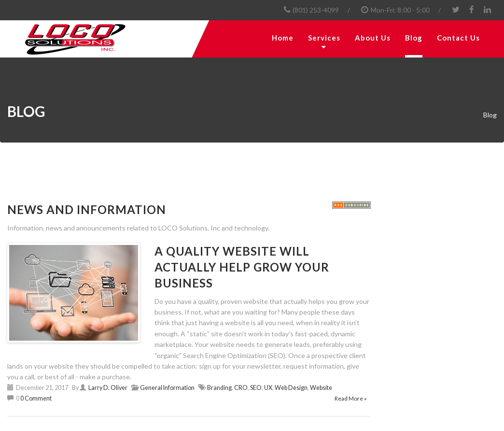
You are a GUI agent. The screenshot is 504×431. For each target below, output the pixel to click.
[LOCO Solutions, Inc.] (96, 39)
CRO (241, 388)
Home (283, 38)
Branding (219, 388)
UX (268, 388)
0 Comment (36, 398)
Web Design (291, 388)
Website (321, 388)
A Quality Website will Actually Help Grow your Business (242, 267)
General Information (167, 388)
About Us (373, 38)
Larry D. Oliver (108, 388)
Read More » (351, 398)
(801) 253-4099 (316, 10)
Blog (414, 38)
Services (324, 38)
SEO (256, 388)
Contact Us (458, 38)
